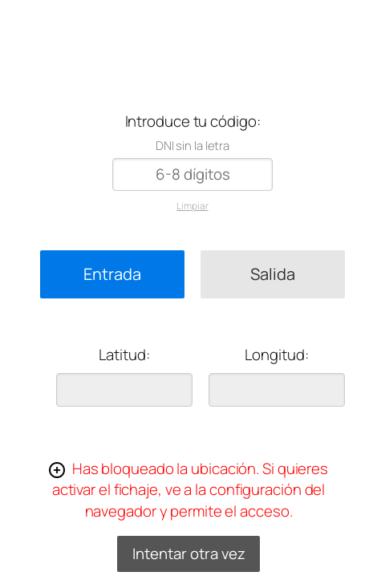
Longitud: (276, 355)
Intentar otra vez (189, 554)
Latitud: (124, 355)
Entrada (112, 274)
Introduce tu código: (193, 121)
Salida (273, 274)
